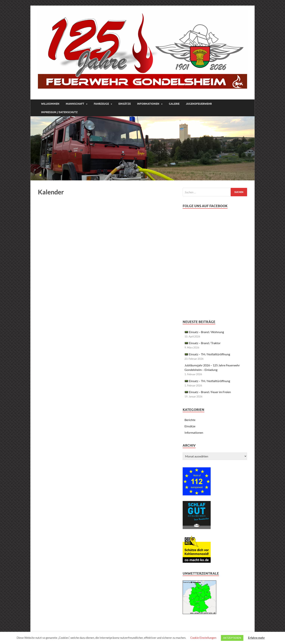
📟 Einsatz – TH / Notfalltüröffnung (207, 354)
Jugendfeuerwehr (199, 104)
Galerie (174, 104)
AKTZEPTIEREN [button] (232, 638)
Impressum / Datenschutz (59, 112)
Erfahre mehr (256, 638)
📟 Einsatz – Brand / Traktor (203, 343)
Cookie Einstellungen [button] (203, 638)
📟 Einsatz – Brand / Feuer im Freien (208, 392)
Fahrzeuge (101, 104)
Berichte (190, 420)
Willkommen (50, 104)
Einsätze (125, 104)
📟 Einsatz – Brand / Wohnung (204, 332)
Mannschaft (75, 104)
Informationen (148, 104)
